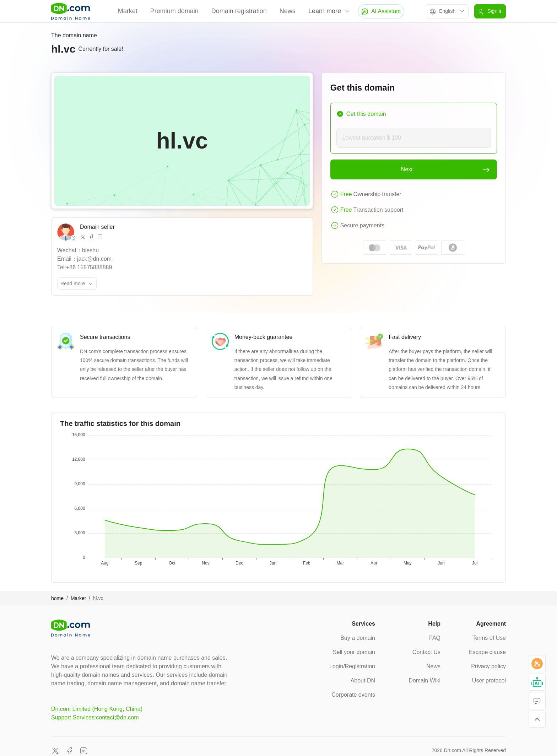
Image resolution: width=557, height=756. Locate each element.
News (288, 11)
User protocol (489, 681)
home (57, 598)
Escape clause (487, 652)
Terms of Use (489, 638)
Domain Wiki (424, 681)
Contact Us (426, 652)
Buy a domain (358, 638)
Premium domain (174, 11)
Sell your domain (354, 652)
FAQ (435, 638)
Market (128, 11)
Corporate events (353, 695)
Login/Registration (352, 666)
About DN (363, 681)
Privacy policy (488, 666)
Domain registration (239, 11)
